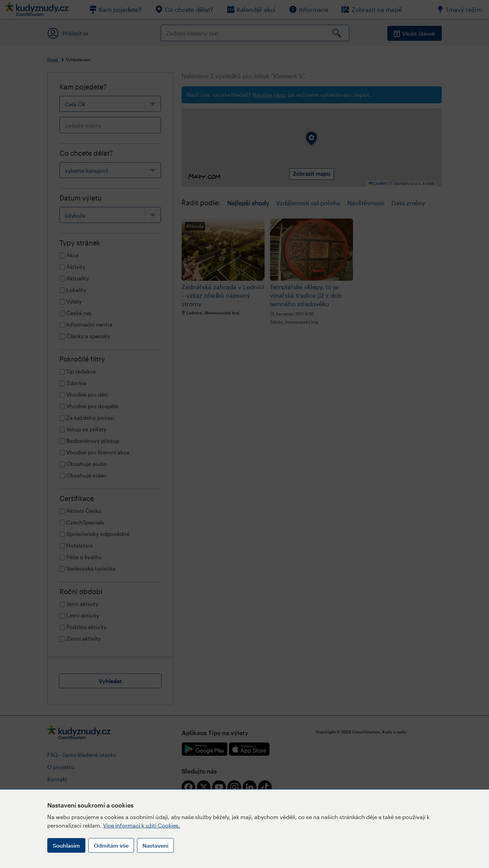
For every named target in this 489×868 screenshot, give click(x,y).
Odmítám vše (111, 845)
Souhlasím (66, 845)
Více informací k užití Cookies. (142, 825)
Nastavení (155, 845)
